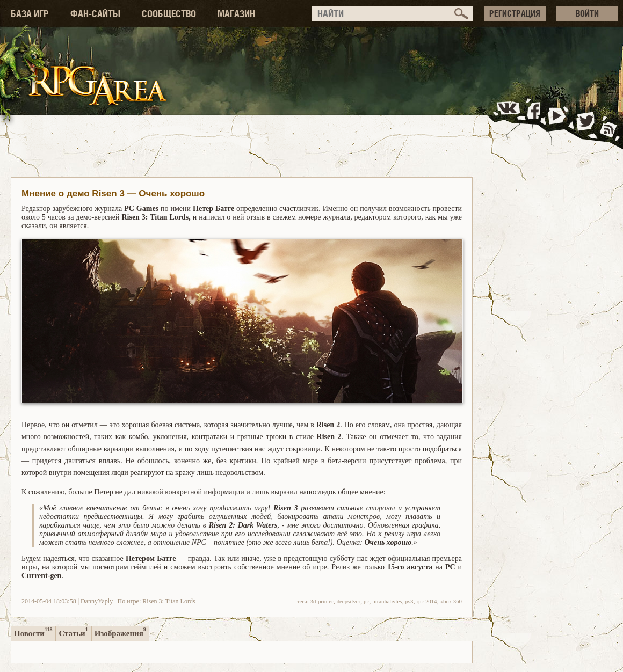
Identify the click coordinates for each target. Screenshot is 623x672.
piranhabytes (387, 601)
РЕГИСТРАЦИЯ (515, 13)
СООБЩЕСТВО (169, 14)
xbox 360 (451, 601)
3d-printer (321, 601)
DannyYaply (97, 601)
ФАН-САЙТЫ (95, 14)
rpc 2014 (426, 601)
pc (366, 601)
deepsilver (349, 601)
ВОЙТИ (587, 13)
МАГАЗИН (236, 14)
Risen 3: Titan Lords (169, 601)
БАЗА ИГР (30, 14)
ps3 (409, 601)
